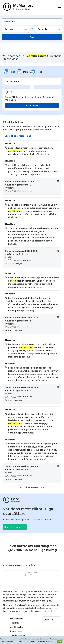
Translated (27, 611)
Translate (15, 623)
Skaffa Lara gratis (15, 527)
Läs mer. (50, 641)
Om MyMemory (17, 619)
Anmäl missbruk (17, 627)
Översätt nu (32, 105)
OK (60, 641)
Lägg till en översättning (18, 136)
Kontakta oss (16, 631)
